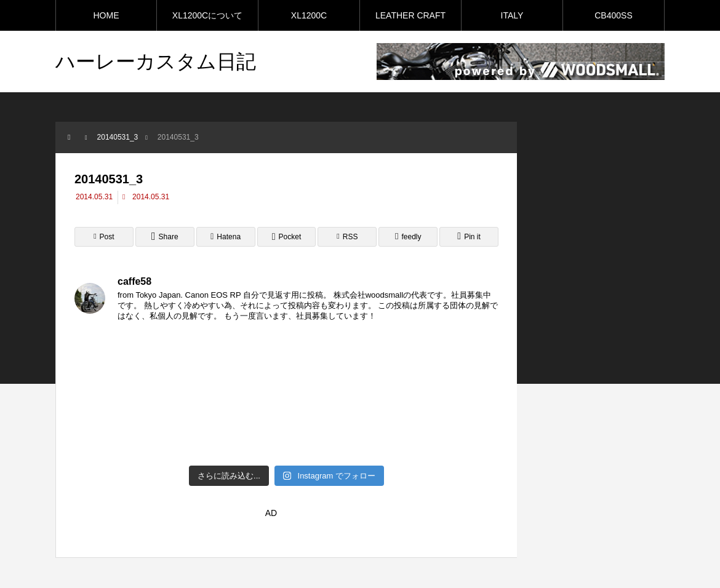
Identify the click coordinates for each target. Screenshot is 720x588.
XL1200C (309, 15)
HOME (106, 15)
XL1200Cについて (207, 15)
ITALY (512, 15)
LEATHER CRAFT (410, 15)
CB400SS (613, 15)
